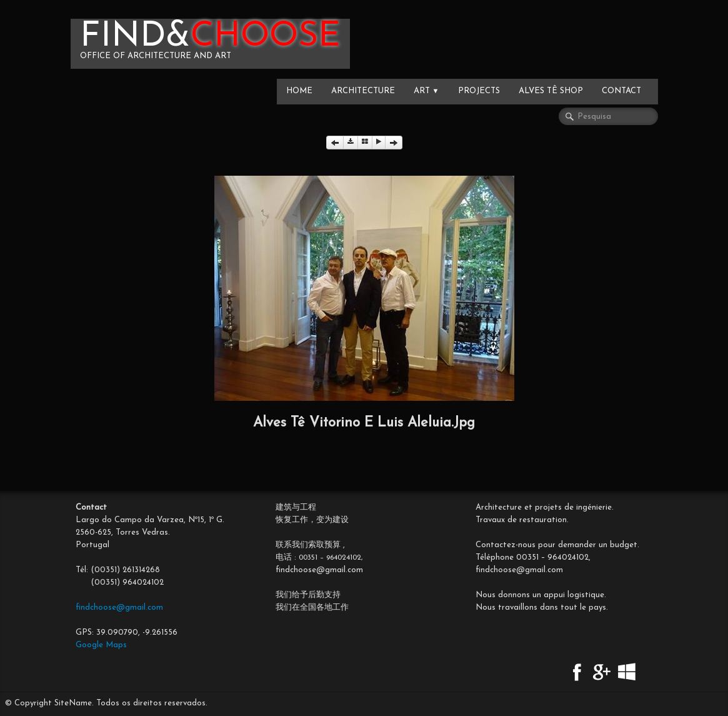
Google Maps (101, 645)
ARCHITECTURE (363, 91)
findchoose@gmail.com (119, 608)
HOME (299, 91)
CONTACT (621, 91)
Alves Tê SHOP (551, 91)
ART (426, 91)
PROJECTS (479, 91)
